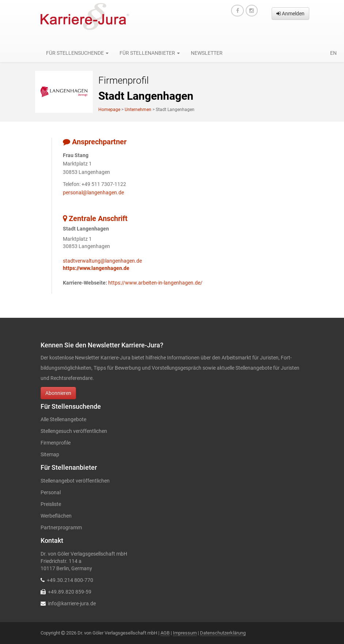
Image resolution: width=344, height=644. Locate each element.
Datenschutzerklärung (223, 633)
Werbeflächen (56, 516)
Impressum (185, 633)
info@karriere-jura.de (72, 603)
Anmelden (290, 14)
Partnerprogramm (61, 527)
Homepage (109, 110)
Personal (51, 492)
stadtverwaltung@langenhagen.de (102, 261)
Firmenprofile (56, 443)
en (333, 53)
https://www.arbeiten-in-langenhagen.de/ (155, 283)
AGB (165, 633)
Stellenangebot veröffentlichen (75, 481)
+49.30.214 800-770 (70, 580)
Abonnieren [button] (58, 393)
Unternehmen (138, 110)
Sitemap (50, 454)
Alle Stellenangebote (63, 419)
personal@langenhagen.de (93, 193)
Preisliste (51, 504)
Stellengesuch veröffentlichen (74, 431)
